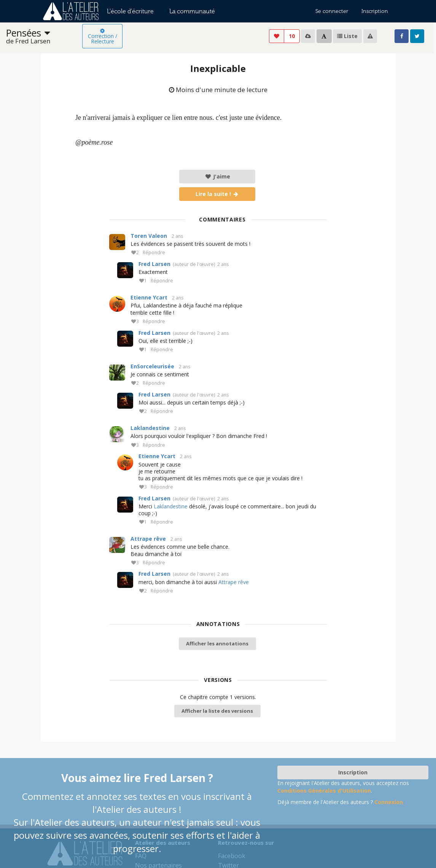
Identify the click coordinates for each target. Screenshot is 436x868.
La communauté (192, 11)
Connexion (389, 802)
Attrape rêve (148, 539)
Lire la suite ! (217, 194)
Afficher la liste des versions (217, 711)
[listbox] (44, 36)
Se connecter (332, 11)
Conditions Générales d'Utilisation (324, 791)
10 (292, 36)
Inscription (375, 11)
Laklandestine (150, 428)
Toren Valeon (149, 236)
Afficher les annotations (217, 643)
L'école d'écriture (130, 11)
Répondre (154, 253)
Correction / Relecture (103, 37)
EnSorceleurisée (152, 366)
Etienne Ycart (149, 297)
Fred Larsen (154, 264)
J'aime (217, 176)
